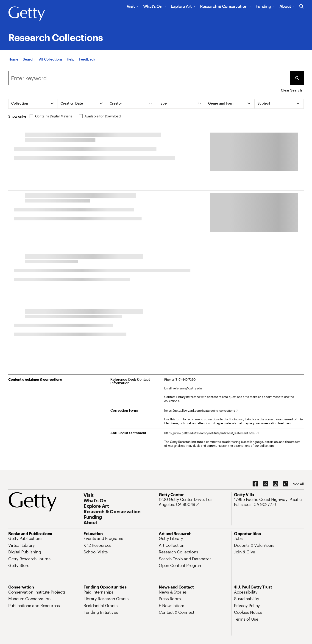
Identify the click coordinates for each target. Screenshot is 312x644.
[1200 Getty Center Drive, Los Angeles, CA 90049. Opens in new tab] (194, 502)
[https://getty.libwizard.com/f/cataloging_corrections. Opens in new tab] (201, 411)
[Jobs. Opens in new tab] (238, 538)
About (285, 6)
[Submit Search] (297, 78)
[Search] (28, 60)
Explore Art (181, 6)
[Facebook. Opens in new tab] (255, 484)
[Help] (71, 60)
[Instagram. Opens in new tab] (276, 484)
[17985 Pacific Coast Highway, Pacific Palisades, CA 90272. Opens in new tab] (269, 502)
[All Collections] (51, 60)
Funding (263, 6)
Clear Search (291, 90)
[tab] (33, 104)
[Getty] (27, 14)
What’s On (153, 6)
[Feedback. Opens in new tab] (87, 60)
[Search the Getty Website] (302, 7)
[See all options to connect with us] (298, 484)
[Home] (13, 60)
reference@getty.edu (187, 388)
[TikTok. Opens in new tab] (286, 484)
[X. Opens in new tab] (265, 484)
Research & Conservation (224, 6)
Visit (131, 6)
